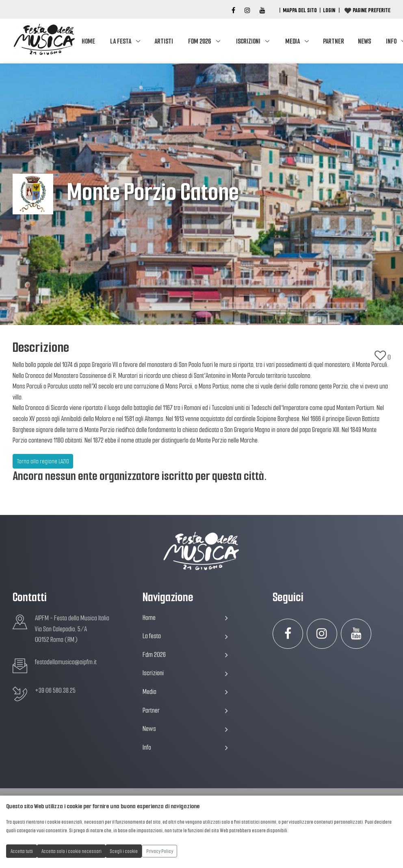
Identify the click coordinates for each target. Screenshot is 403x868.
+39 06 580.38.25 (55, 690)
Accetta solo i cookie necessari (71, 851)
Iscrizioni (248, 41)
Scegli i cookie (124, 851)
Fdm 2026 (199, 41)
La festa (121, 41)
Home (88, 41)
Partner (334, 41)
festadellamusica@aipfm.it (66, 662)
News (364, 41)
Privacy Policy (160, 851)
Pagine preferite (372, 10)
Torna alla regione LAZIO (43, 461)
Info (185, 747)
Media (292, 41)
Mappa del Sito (300, 10)
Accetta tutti (22, 851)
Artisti (164, 41)
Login (329, 10)
